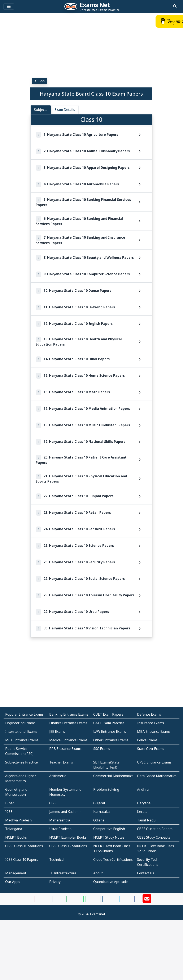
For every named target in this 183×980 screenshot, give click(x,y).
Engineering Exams (20, 723)
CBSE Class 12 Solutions (68, 846)
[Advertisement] (91, 45)
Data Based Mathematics (157, 776)
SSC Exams (102, 749)
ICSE (9, 812)
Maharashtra (60, 820)
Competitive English (109, 829)
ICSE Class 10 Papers (22, 860)
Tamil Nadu (146, 820)
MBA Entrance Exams (154, 731)
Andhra (143, 789)
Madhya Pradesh (18, 820)
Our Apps (13, 882)
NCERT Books (16, 837)
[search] (175, 6)
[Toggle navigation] (9, 6)
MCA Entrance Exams (22, 740)
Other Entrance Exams (111, 740)
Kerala (142, 812)
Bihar (10, 803)
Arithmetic (58, 776)
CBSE (53, 803)
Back (40, 81)
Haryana (144, 803)
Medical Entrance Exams (68, 740)
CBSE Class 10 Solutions (24, 846)
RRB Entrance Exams (65, 749)
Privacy (55, 882)
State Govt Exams (151, 749)
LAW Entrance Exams (110, 731)
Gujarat (99, 803)
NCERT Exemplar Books (68, 837)
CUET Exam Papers (108, 714)
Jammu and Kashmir (65, 812)
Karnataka (101, 812)
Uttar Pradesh (60, 829)
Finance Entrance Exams (68, 723)
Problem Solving (106, 789)
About (98, 873)
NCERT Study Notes (109, 837)
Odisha (99, 820)
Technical (57, 860)
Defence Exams (149, 714)
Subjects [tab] (41, 110)
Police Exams (147, 740)
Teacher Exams (61, 762)
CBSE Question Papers (155, 829)
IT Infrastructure (63, 873)
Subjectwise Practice (21, 762)
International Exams (21, 731)
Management (16, 873)
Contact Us (146, 873)
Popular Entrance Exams (24, 714)
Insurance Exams (151, 723)
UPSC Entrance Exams (154, 762)
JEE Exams (57, 731)
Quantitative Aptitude (110, 882)
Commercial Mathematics (113, 776)
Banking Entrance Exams (69, 714)
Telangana (14, 829)
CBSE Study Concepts (154, 837)
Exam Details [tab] (65, 110)
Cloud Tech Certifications (113, 860)
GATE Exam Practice (109, 723)
